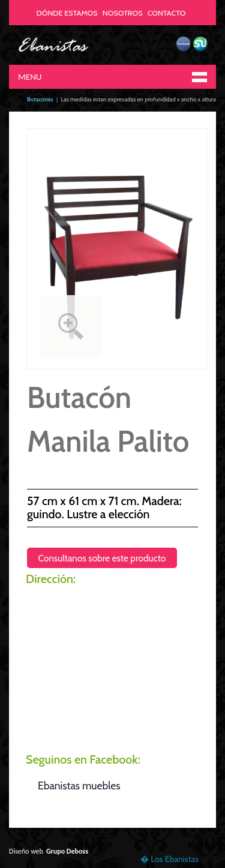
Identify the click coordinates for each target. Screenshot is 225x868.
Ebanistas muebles (79, 786)
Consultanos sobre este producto (102, 558)
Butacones (40, 99)
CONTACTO (167, 13)
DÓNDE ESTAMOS (67, 13)
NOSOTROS (123, 13)
